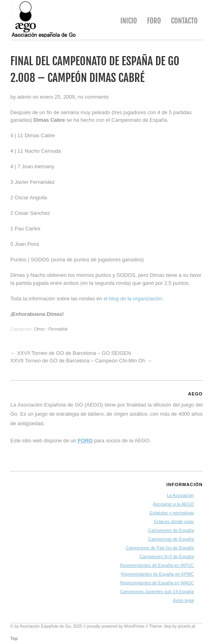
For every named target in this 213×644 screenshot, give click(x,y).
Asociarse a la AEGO (173, 504)
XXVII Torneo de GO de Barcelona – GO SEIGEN (74, 353)
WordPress (134, 626)
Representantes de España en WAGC (157, 583)
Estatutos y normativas (172, 513)
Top (14, 639)
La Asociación (180, 495)
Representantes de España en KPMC (157, 574)
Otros (39, 329)
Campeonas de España (171, 539)
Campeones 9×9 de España (167, 556)
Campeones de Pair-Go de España (160, 548)
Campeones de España (171, 530)
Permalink (58, 329)
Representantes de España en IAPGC (157, 565)
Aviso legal (183, 600)
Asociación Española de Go (45, 626)
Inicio (129, 21)
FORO (85, 441)
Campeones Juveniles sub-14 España (157, 591)
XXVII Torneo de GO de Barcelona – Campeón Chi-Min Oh (78, 361)
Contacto (184, 21)
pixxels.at (187, 626)
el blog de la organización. (134, 299)
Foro (154, 21)
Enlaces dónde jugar (174, 521)
